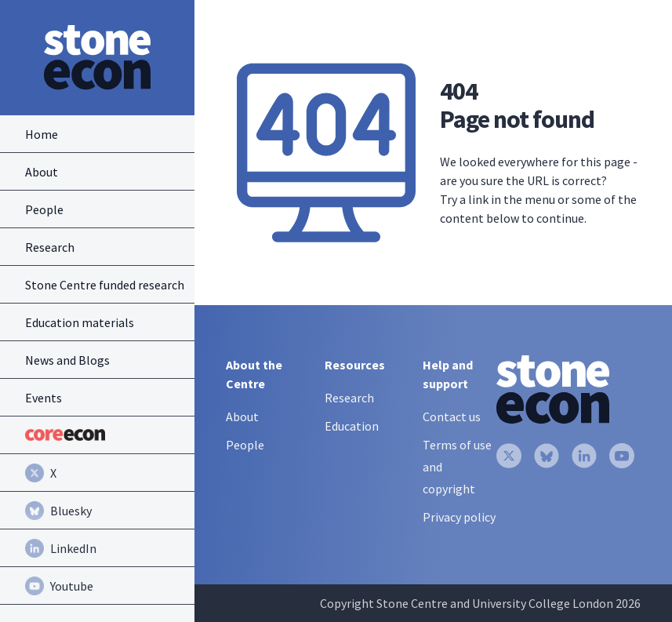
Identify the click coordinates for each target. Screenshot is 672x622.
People (245, 445)
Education (352, 426)
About (242, 416)
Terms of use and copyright (457, 467)
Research (349, 398)
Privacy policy (459, 517)
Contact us (452, 416)
